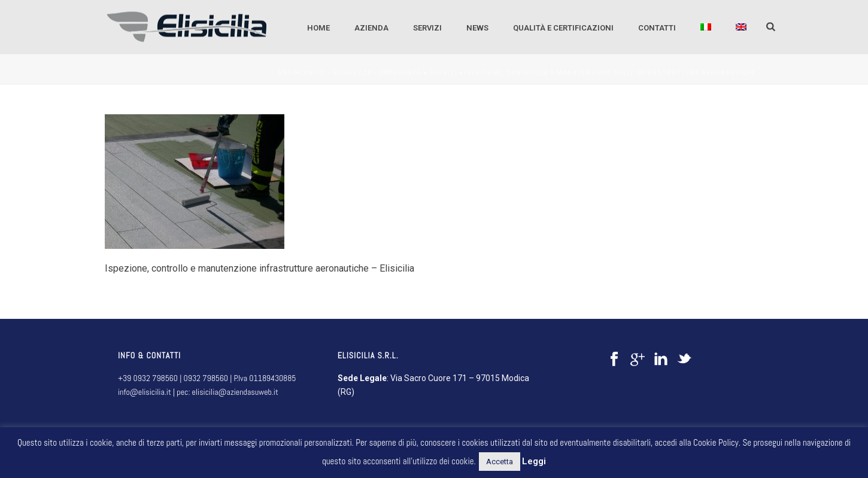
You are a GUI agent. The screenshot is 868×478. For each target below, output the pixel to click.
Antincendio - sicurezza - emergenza (350, 73)
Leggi (534, 461)
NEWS (477, 28)
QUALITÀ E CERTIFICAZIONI (563, 28)
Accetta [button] (500, 462)
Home (318, 28)
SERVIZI (427, 28)
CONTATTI (657, 28)
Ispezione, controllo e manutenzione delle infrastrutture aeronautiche (610, 73)
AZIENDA (371, 28)
